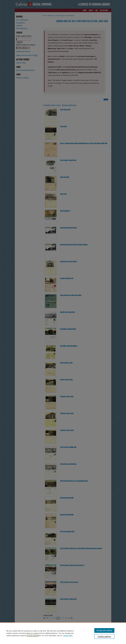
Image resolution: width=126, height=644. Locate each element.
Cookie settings (33, 636)
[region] (63, 633)
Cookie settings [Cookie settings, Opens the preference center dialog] (104, 636)
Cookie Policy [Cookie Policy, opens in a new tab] (68, 636)
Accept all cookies (104, 630)
